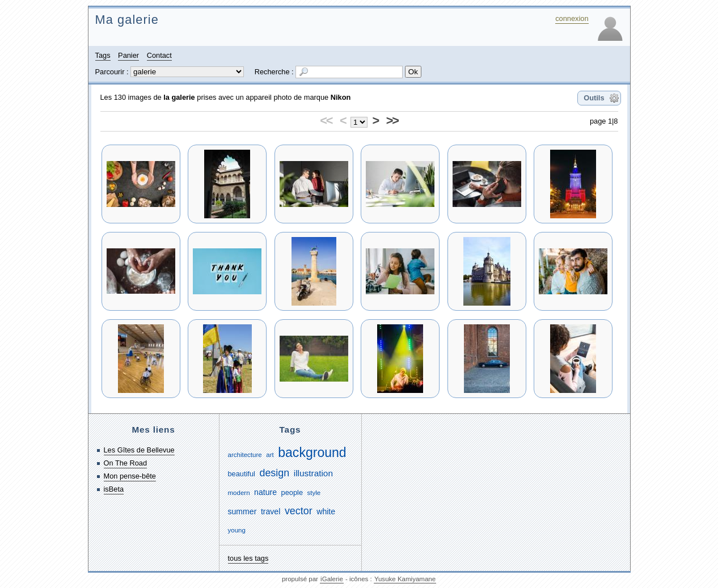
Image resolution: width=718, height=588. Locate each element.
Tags (103, 55)
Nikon (341, 97)
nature (265, 492)
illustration (313, 473)
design (274, 473)
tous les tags (248, 558)
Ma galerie (127, 20)
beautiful (242, 474)
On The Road (126, 463)
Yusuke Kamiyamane (405, 579)
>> (392, 120)
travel (271, 511)
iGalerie (332, 579)
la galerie (179, 97)
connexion (572, 18)
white (326, 511)
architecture (245, 455)
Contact (159, 55)
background (312, 452)
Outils (594, 98)
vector (299, 511)
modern (239, 493)
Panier (128, 55)
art (270, 455)
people (292, 492)
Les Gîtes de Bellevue (139, 450)
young (237, 530)
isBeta (114, 489)
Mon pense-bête (130, 476)
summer (242, 511)
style (314, 493)
